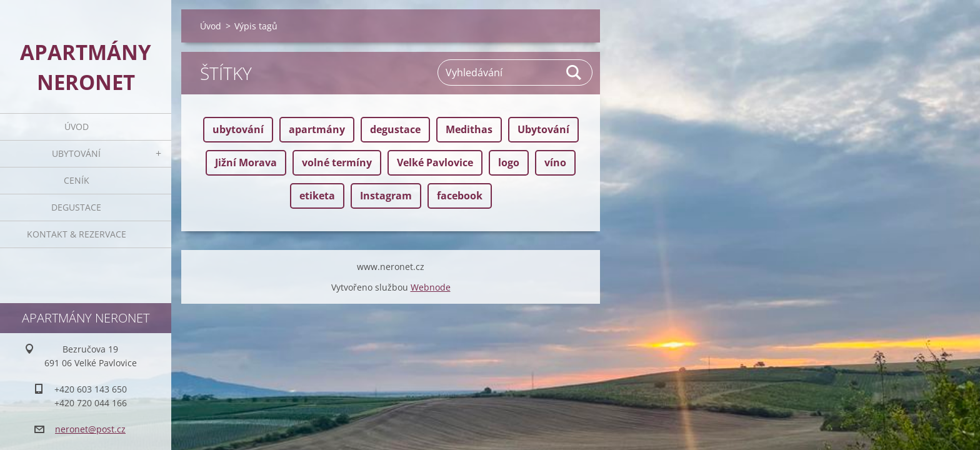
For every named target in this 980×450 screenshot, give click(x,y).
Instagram (386, 196)
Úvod (77, 127)
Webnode (431, 312)
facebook (460, 196)
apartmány (317, 129)
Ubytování (76, 153)
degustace (395, 129)
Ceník (77, 180)
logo (509, 162)
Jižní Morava (246, 162)
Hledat (574, 72)
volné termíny (337, 162)
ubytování (238, 129)
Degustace (76, 207)
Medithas (469, 129)
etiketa (317, 196)
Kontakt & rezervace (77, 234)
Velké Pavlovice (435, 162)
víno (555, 162)
